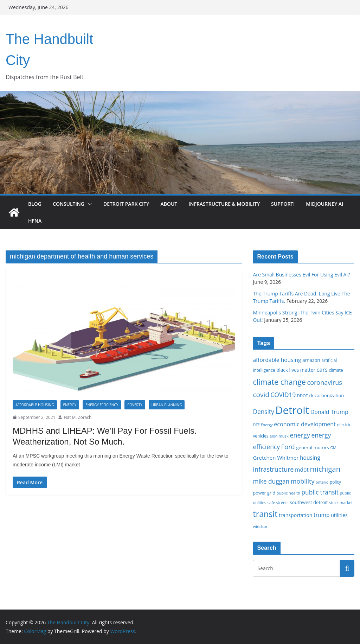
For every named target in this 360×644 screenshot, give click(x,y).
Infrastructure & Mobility (224, 204)
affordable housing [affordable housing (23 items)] (277, 360)
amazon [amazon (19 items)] (311, 360)
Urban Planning (167, 405)
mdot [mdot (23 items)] (302, 470)
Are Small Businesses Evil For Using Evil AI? (301, 275)
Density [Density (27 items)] (263, 412)
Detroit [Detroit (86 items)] (292, 410)
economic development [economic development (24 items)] (305, 424)
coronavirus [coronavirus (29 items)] (325, 382)
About (169, 204)
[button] (88, 204)
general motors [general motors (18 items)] (312, 447)
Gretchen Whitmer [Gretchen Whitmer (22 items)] (276, 458)
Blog (35, 204)
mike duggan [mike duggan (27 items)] (271, 481)
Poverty (135, 405)
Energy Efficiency (102, 405)
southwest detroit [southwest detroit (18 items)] (309, 502)
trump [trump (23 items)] (322, 515)
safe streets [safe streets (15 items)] (278, 502)
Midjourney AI (324, 204)
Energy (70, 405)
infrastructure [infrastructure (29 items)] (273, 469)
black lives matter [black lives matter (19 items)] (296, 370)
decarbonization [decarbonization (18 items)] (327, 395)
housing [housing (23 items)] (310, 458)
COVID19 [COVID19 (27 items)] (283, 395)
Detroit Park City (126, 204)
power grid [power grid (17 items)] (264, 493)
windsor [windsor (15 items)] (260, 526)
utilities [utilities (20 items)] (339, 515)
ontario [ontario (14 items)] (322, 482)
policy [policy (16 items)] (335, 482)
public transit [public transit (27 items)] (320, 492)
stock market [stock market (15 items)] (341, 502)
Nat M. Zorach (78, 417)
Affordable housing (35, 405)
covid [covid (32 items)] (261, 395)
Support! (283, 204)
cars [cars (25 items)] (322, 370)
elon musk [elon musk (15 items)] (279, 436)
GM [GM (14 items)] (333, 448)
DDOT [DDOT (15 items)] (303, 396)
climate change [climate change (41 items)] (279, 382)
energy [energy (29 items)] (300, 435)
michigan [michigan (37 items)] (325, 469)
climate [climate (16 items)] (336, 370)
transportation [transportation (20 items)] (295, 515)
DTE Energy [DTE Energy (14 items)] (263, 425)
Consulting (69, 204)
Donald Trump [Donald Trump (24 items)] (329, 412)
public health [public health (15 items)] (288, 493)
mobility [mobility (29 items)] (303, 481)
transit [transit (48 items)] (265, 514)
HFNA (35, 221)
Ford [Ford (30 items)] (288, 447)
